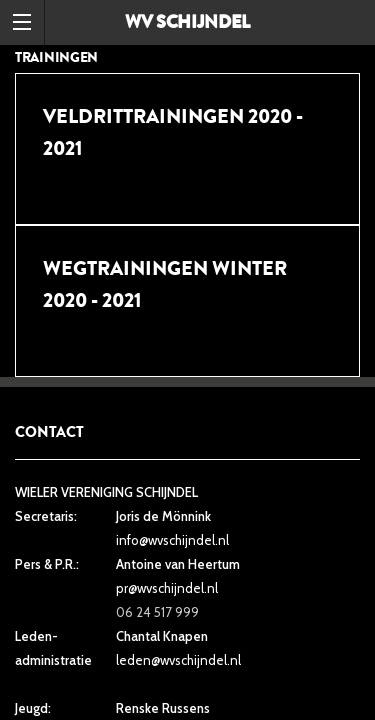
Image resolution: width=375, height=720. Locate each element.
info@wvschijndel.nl (172, 540)
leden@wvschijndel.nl (178, 660)
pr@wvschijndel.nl (167, 588)
